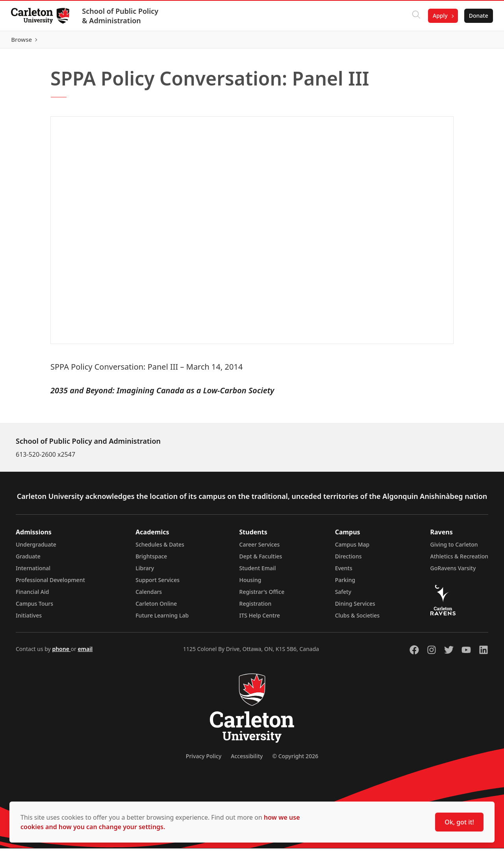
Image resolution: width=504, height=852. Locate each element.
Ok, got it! (459, 822)
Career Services (260, 548)
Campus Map (352, 548)
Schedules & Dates (160, 548)
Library (145, 572)
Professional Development (50, 583)
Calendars (149, 595)
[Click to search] (415, 16)
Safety (343, 595)
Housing (250, 583)
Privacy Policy (204, 760)
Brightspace (151, 560)
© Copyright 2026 (295, 760)
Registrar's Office (262, 595)
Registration (256, 607)
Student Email (258, 572)
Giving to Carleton (454, 548)
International (33, 572)
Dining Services (355, 607)
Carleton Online (156, 607)
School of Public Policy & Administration (122, 16)
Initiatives (29, 619)
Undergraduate (36, 548)
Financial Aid (32, 595)
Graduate (28, 560)
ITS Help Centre (260, 619)
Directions (348, 560)
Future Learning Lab (162, 619)
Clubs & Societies (357, 619)
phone (61, 652)
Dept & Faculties (261, 560)
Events (344, 572)
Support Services (157, 583)
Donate (477, 16)
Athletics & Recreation (459, 560)
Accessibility (247, 760)
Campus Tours (34, 607)
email (85, 652)
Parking (345, 583)
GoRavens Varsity (453, 572)
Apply (439, 16)
